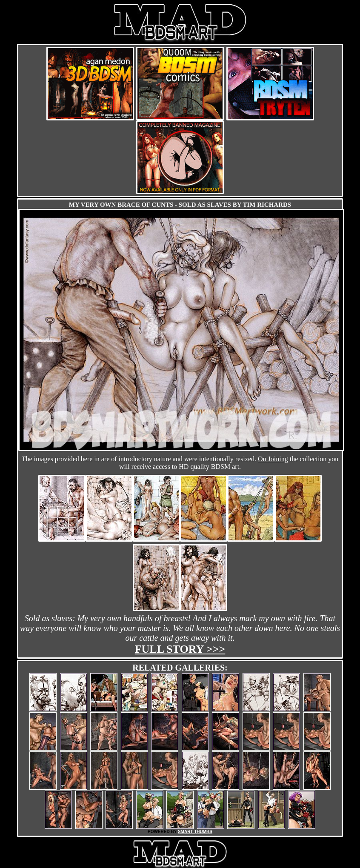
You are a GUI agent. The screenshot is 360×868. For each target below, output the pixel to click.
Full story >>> (180, 649)
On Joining (273, 459)
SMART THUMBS (195, 832)
